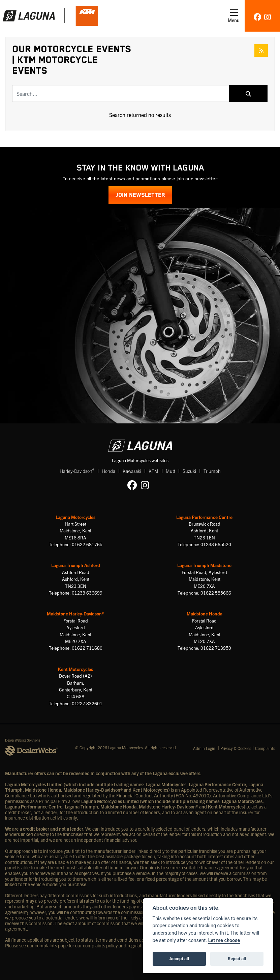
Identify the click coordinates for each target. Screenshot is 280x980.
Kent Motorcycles (75, 669)
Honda (108, 471)
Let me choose (224, 940)
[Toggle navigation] (234, 16)
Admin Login (204, 748)
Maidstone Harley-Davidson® (75, 614)
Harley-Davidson (77, 471)
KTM (153, 471)
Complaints (265, 748)
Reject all (237, 959)
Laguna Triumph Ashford (76, 565)
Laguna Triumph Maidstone (204, 565)
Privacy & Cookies (236, 748)
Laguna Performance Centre (204, 517)
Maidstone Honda (205, 614)
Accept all (179, 959)
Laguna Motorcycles (75, 517)
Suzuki (189, 471)
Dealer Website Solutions (23, 740)
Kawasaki (132, 471)
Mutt (170, 471)
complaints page (51, 945)
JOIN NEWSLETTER (140, 195)
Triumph (212, 471)
